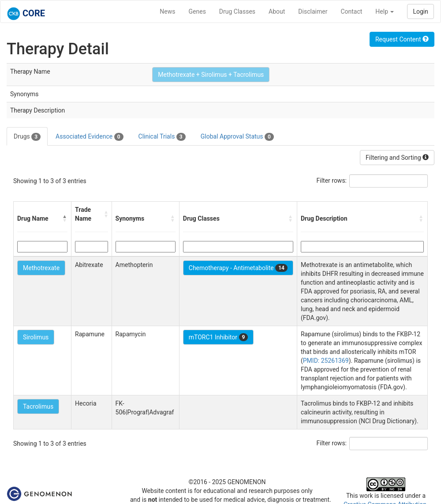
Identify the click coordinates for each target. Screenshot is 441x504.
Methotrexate (41, 268)
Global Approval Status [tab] (237, 137)
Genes (197, 11)
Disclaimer (313, 11)
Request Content (402, 39)
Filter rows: (332, 181)
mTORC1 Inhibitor (219, 337)
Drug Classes (237, 11)
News (167, 11)
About (277, 11)
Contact (351, 11)
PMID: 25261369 (326, 361)
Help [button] (385, 11)
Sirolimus (36, 337)
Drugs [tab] (27, 137)
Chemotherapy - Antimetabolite (238, 268)
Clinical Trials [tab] (162, 137)
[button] (65, 218)
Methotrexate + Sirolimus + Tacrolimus (211, 75)
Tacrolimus (38, 406)
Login (420, 11)
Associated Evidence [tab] (89, 137)
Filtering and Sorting (397, 158)
